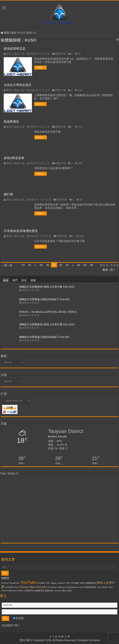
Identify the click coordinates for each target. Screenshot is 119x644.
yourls (81, 587)
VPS (3, 590)
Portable (41, 583)
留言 (24, 280)
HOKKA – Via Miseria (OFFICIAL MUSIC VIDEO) (48, 312)
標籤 (33, 280)
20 (30, 265)
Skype (54, 583)
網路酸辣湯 (39, 590)
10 (23, 265)
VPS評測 (9, 587)
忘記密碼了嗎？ (11, 625)
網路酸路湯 (91, 583)
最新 (6, 280)
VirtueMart (52, 587)
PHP (48, 583)
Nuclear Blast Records (33, 587)
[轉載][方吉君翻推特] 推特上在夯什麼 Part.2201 (47, 324)
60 (91, 265)
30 (47, 265)
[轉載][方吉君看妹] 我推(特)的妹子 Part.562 (44, 299)
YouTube (28, 582)
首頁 (5, 33)
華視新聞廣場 (90, 587)
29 (41, 265)
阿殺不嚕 (60, 54)
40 (79, 265)
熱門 (15, 280)
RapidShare (72, 587)
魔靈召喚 (49, 590)
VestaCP (61, 583)
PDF (68, 583)
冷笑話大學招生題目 (18, 85)
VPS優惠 (75, 583)
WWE (82, 583)
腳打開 (8, 194)
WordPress (15, 583)
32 (61, 265)
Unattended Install (14, 590)
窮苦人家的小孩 (15, 54)
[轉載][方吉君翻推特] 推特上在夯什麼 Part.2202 (47, 287)
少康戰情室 (28, 590)
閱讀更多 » (41, 68)
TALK (16, 587)
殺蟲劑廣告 (11, 121)
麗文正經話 (67, 590)
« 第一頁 (7, 265)
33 (67, 265)
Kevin (96, 640)
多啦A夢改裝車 (14, 158)
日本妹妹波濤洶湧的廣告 (21, 231)
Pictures (5, 583)
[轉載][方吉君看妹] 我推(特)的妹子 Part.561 (44, 337)
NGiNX (105, 587)
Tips (99, 587)
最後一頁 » (109, 270)
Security (57, 590)
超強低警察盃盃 (15, 49)
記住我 (18, 618)
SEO (111, 587)
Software (61, 587)
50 (85, 265)
